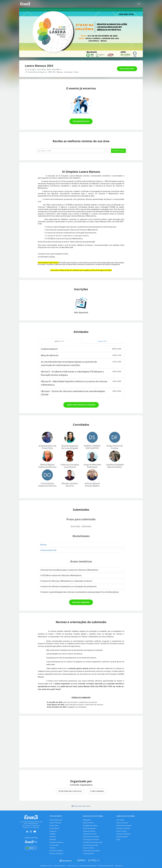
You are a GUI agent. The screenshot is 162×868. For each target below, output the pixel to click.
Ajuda (118, 840)
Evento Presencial (55, 823)
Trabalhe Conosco (44, 867)
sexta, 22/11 (103, 341)
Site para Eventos (89, 849)
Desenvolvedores (122, 837)
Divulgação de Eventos (90, 826)
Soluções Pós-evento (90, 834)
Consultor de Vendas (123, 829)
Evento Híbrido (54, 829)
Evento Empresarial (56, 820)
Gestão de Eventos (89, 832)
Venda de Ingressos (89, 829)
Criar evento (120, 820)
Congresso (53, 832)
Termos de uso (72, 867)
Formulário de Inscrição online (93, 843)
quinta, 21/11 (59, 341)
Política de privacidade (106, 867)
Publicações (87, 820)
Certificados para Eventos (91, 852)
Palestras (53, 849)
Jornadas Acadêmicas (57, 843)
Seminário (53, 837)
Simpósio (53, 834)
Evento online (54, 826)
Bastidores (120, 867)
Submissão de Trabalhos (91, 837)
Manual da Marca (59, 867)
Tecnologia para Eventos (91, 840)
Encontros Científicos (56, 852)
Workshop (53, 840)
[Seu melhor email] (74, 151)
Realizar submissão (81, 602)
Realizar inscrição (127, 69)
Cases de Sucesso (122, 823)
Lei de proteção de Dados (88, 867)
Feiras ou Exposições (56, 855)
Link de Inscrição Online (91, 846)
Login (139, 4)
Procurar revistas (81, 121)
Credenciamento (89, 855)
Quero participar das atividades (81, 405)
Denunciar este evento (81, 806)
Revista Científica (88, 823)
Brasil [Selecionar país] (31, 848)
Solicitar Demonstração (124, 826)
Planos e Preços (122, 832)
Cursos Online (54, 846)
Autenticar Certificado (123, 834)
